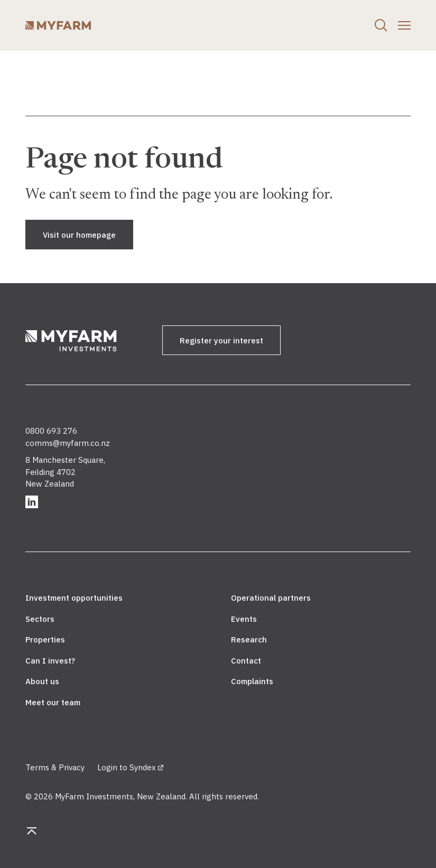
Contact (246, 661)
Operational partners (271, 598)
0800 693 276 (51, 431)
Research (249, 640)
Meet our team (53, 702)
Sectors (40, 619)
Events (244, 619)
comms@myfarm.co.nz (68, 443)
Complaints (252, 681)
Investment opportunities (74, 598)
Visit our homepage (79, 235)
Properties (45, 640)
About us (42, 681)
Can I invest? (50, 661)
